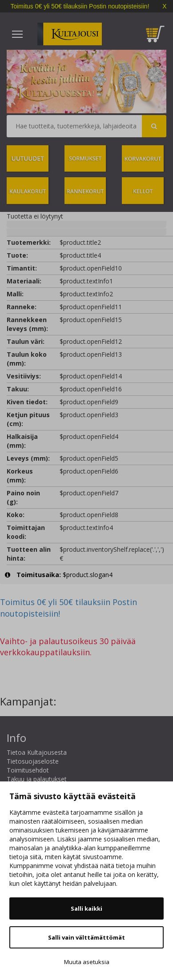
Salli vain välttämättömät (86, 937)
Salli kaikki (86, 908)
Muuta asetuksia (87, 962)
